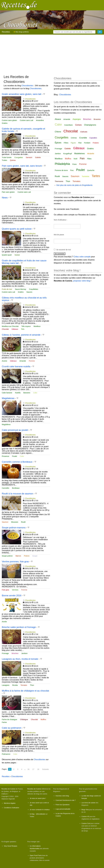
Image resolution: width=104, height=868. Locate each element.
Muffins (43, 720)
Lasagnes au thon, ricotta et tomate (20, 659)
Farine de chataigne (9, 720)
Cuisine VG (85, 817)
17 (33, 769)
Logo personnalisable (63, 809)
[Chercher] (100, 32)
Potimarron (6, 754)
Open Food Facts (36, 855)
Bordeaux (16, 488)
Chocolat (5, 329)
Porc (72, 170)
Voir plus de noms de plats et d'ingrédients (74, 185)
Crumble (83, 138)
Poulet (15, 456)
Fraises (96, 143)
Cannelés (5, 488)
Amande (23, 361)
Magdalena (6, 424)
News (5, 198)
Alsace (58, 119)
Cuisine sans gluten (9, 120)
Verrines (15, 590)
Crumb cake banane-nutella (16, 366)
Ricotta (15, 685)
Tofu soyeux (26, 326)
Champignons (90, 125)
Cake (35, 393)
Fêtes (66, 143)
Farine (4, 722)
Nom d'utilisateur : (61, 220)
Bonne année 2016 (12, 595)
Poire (75, 164)
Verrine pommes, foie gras (15, 562)
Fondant (87, 143)
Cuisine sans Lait (27, 120)
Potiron (27, 556)
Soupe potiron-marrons (14, 528)
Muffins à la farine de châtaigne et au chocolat (25, 691)
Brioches (15, 653)
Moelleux (37, 326)
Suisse (17, 255)
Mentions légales (10, 803)
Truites (4, 160)
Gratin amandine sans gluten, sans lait (21, 94)
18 (38, 769)
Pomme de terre (61, 170)
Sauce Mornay (21, 289)
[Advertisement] (52, 53)
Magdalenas (8, 398)
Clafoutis (84, 132)
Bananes (27, 393)
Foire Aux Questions (63, 805)
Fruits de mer (7, 289)
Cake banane (7, 393)
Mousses (15, 522)
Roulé (23, 522)
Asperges (77, 119)
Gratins (5, 123)
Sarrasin (29, 157)
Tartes (96, 176)
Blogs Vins (85, 810)
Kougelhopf (68, 154)
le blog (32, 814)
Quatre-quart (7, 255)
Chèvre (58, 132)
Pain (82, 158)
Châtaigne (24, 720)
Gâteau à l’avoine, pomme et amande (21, 335)
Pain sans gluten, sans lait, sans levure (22, 166)
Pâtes (89, 159)
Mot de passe (59, 235)
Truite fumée (7, 157)
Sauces (29, 292)
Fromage (5, 653)
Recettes (6, 32)
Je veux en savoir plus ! (38, 798)
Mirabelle (91, 154)
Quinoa (13, 160)
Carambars (68, 125)
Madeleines (80, 154)
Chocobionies (27, 86)
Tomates (24, 685)
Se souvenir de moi (64, 250)
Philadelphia (62, 164)
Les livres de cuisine (88, 803)
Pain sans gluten (8, 192)
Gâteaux (15, 329)
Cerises (78, 125)
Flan (80, 143)
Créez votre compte (82, 257)
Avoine (4, 361)
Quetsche (91, 170)
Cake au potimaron (12, 728)
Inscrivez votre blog (62, 796)
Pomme (32, 361)
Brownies (97, 119)
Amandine (40, 120)
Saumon (5, 522)
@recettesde (41, 814)
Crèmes (74, 138)
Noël (75, 159)
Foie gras (5, 590)
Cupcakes (93, 138)
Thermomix (59, 181)
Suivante (45, 769)
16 (28, 769)
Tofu (23, 329)
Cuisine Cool (86, 823)
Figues (73, 143)
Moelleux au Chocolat (10, 326)
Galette (38, 157)
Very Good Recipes (10, 846)
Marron (18, 556)
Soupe (35, 556)
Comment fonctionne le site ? (66, 800)
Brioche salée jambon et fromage (19, 627)
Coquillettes (34, 289)
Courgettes (19, 157)
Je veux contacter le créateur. (40, 810)
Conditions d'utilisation (12, 808)
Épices (58, 143)
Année (4, 622)
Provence (5, 456)
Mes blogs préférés (21, 32)
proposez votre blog (82, 281)
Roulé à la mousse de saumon (17, 494)
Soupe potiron (7, 556)
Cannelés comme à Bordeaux (17, 462)
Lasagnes (6, 685)
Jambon (24, 653)
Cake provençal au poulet (15, 430)
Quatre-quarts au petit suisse (17, 229)
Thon (32, 685)
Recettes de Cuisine (8, 789)
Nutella (18, 393)
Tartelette (86, 176)
